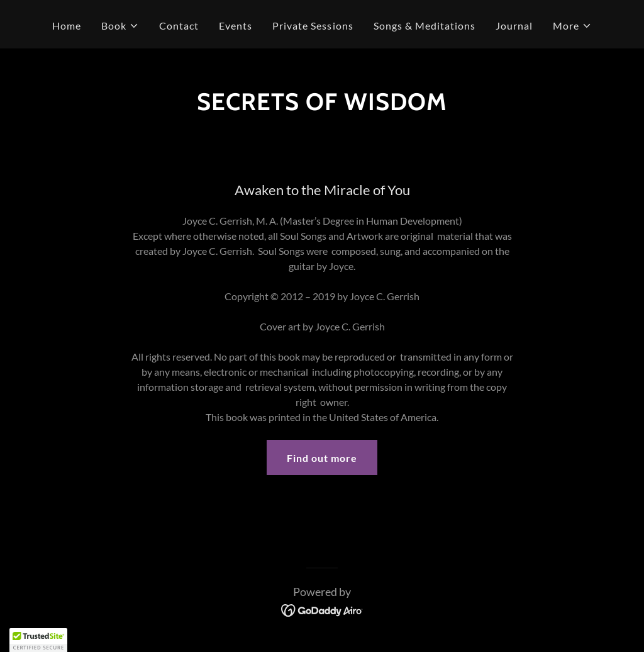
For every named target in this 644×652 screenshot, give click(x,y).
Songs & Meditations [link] (425, 25)
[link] (322, 609)
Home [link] (67, 25)
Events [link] (236, 25)
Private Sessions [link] (313, 25)
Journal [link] (514, 25)
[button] (120, 26)
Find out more (322, 458)
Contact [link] (179, 25)
